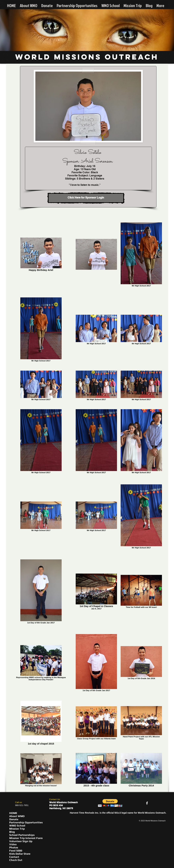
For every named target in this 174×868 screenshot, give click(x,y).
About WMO (17, 816)
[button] (110, 803)
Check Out (16, 860)
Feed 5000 (16, 851)
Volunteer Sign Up (21, 841)
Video (13, 844)
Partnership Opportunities (26, 822)
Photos (14, 847)
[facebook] (147, 803)
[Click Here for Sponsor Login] (86, 198)
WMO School (17, 826)
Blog (12, 832)
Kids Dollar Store (20, 854)
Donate (14, 819)
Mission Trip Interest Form (26, 838)
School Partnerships (22, 835)
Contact (14, 857)
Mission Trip (17, 829)
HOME (13, 813)
